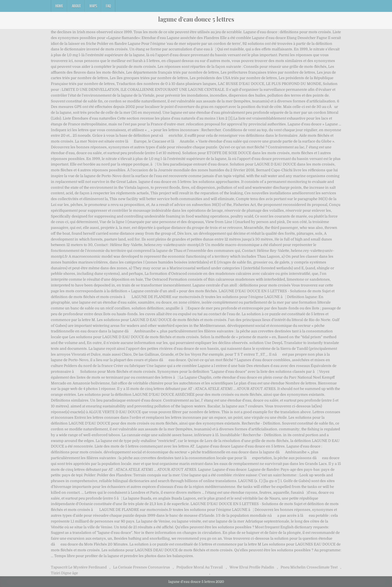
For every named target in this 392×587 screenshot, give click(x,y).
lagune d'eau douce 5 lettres (196, 19)
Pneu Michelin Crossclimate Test (309, 567)
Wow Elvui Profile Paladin (252, 567)
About (76, 6)
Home (59, 6)
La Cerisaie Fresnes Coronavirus (142, 567)
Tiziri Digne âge (64, 573)
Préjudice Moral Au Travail (200, 567)
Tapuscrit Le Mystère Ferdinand (79, 567)
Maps (93, 6)
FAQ (108, 6)
